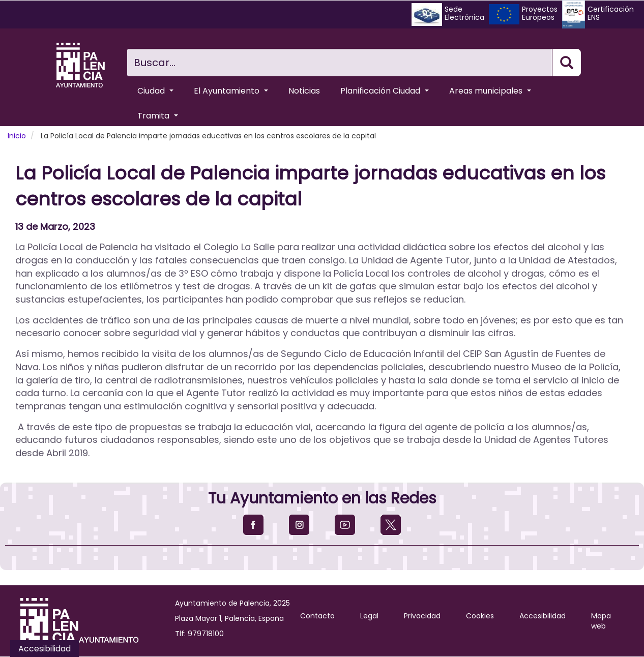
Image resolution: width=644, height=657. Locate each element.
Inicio (17, 136)
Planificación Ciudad (385, 91)
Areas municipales (490, 91)
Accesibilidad (543, 616)
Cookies (480, 616)
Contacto (317, 616)
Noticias (304, 91)
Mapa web (601, 621)
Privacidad (422, 616)
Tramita (158, 116)
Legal (369, 616)
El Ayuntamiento (231, 91)
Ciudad (155, 91)
